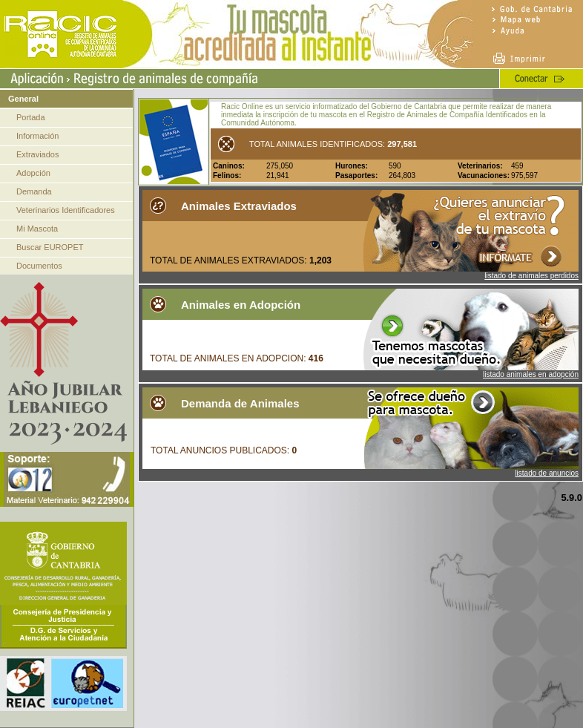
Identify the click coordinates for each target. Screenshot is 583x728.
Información (37, 136)
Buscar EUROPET (50, 247)
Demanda (34, 191)
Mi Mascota (37, 229)
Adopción (33, 173)
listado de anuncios (547, 473)
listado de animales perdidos (531, 276)
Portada (31, 117)
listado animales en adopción (531, 374)
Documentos (39, 266)
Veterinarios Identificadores (66, 210)
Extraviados (37, 154)
